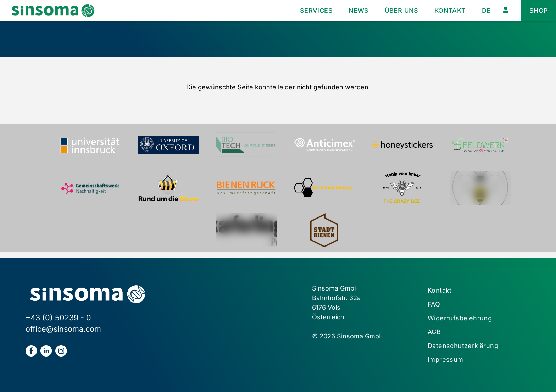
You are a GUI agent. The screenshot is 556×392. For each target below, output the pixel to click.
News (359, 10)
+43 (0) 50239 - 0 (58, 318)
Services (316, 10)
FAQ (434, 304)
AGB (434, 332)
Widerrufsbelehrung (460, 318)
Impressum (446, 360)
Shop (539, 10)
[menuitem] (486, 11)
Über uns (402, 10)
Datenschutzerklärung (463, 346)
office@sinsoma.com (63, 329)
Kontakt (450, 10)
